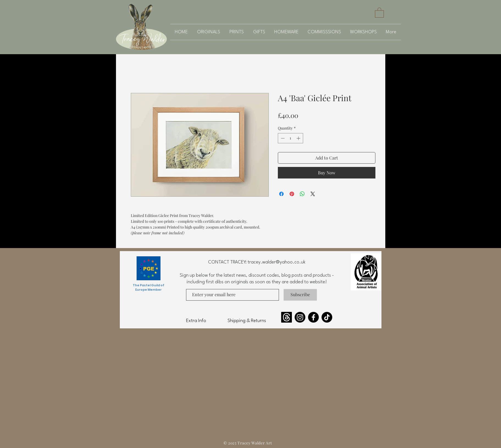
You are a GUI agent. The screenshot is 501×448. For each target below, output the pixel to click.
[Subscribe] (300, 295)
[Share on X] (313, 194)
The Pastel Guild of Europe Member (149, 287)
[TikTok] (327, 317)
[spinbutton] (290, 138)
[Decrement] (282, 138)
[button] (379, 12)
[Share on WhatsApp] (302, 194)
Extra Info (196, 321)
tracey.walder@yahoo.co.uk (276, 262)
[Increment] (299, 138)
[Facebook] (313, 317)
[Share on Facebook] (281, 194)
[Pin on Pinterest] (292, 194)
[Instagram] (300, 317)
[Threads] (287, 317)
